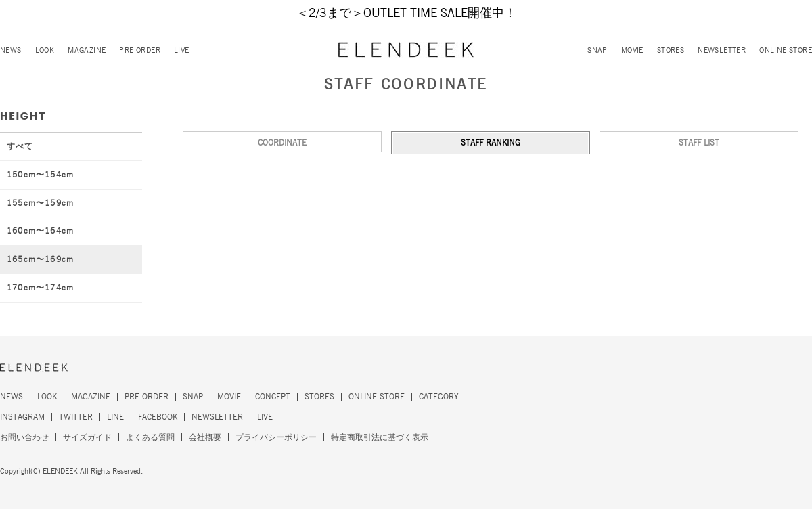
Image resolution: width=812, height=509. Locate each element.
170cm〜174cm (40, 288)
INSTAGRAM (22, 417)
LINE (115, 417)
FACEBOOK (158, 417)
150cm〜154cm (40, 175)
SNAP (597, 50)
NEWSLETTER (722, 50)
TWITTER (76, 417)
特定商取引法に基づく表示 (380, 437)
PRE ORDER (140, 50)
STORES (671, 50)
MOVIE (632, 50)
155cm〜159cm (40, 203)
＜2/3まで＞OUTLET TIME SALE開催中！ (406, 14)
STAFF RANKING (491, 143)
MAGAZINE (87, 50)
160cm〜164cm (40, 231)
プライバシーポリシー (276, 437)
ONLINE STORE (786, 50)
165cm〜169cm (40, 259)
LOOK (45, 50)
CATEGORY (439, 397)
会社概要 (205, 437)
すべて (20, 146)
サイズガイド (87, 437)
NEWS (11, 50)
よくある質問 (150, 437)
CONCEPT (273, 397)
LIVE (182, 50)
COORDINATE (282, 143)
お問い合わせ (24, 437)
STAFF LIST (699, 143)
